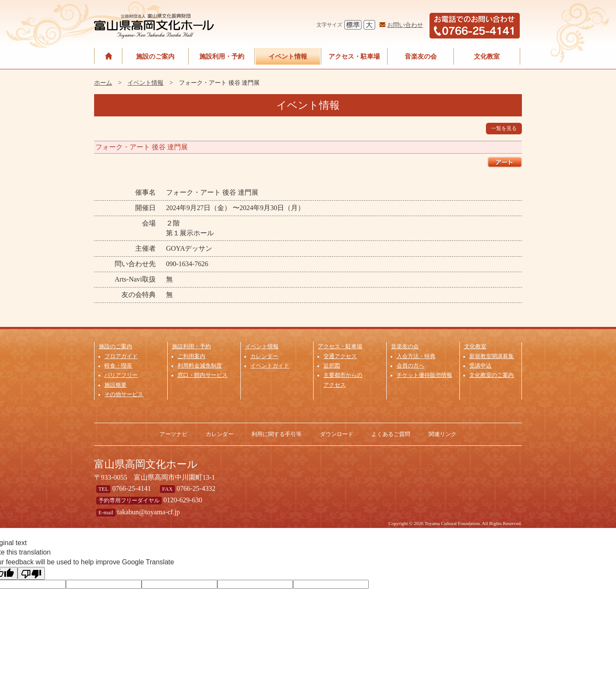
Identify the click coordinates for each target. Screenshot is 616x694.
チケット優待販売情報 (424, 375)
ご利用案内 (191, 356)
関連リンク (443, 434)
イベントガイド (270, 366)
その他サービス (124, 394)
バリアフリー (121, 375)
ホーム (103, 83)
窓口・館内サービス (203, 375)
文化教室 (487, 56)
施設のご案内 (155, 56)
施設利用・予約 (222, 56)
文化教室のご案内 (492, 375)
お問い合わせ (405, 25)
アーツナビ (173, 434)
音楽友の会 (421, 56)
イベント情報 (288, 56)
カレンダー (264, 356)
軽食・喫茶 (118, 366)
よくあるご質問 (391, 434)
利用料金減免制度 (200, 366)
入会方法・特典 (416, 356)
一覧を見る (504, 128)
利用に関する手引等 (277, 434)
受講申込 (480, 366)
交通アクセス (340, 356)
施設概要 (115, 385)
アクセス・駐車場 (354, 56)
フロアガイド (121, 356)
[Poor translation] (31, 573)
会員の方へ (410, 366)
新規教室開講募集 (492, 356)
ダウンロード (337, 434)
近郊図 (332, 366)
